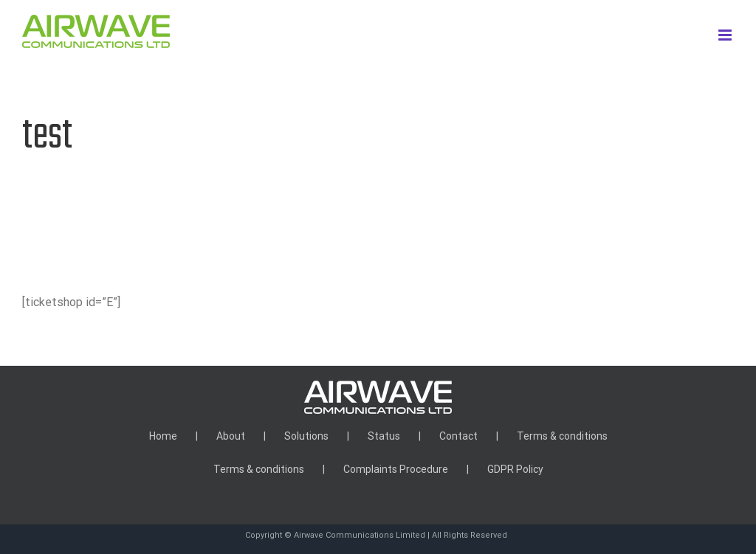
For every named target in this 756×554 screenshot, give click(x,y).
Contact (458, 436)
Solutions (306, 436)
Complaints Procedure (396, 469)
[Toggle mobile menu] (726, 35)
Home (163, 436)
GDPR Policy (515, 469)
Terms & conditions (562, 436)
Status (384, 436)
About (231, 436)
